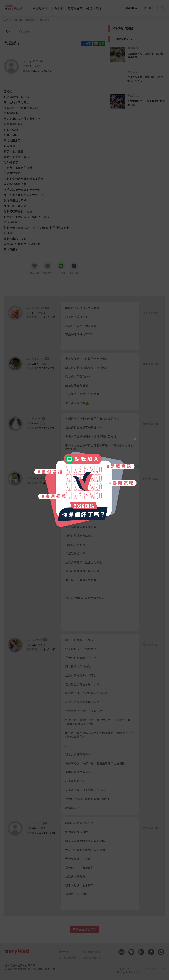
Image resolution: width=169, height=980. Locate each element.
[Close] (135, 437)
